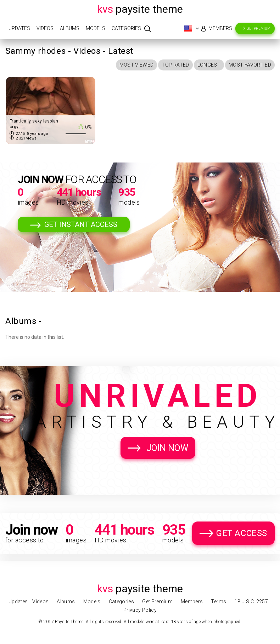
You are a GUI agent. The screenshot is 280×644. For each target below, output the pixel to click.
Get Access (242, 533)
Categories (126, 28)
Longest (209, 65)
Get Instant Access (81, 224)
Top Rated (175, 65)
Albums (70, 28)
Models (96, 28)
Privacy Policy (140, 610)
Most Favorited (250, 65)
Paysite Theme (140, 9)
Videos (45, 28)
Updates (19, 28)
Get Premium (259, 29)
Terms (219, 602)
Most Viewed (137, 65)
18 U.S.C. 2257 (251, 602)
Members (220, 28)
